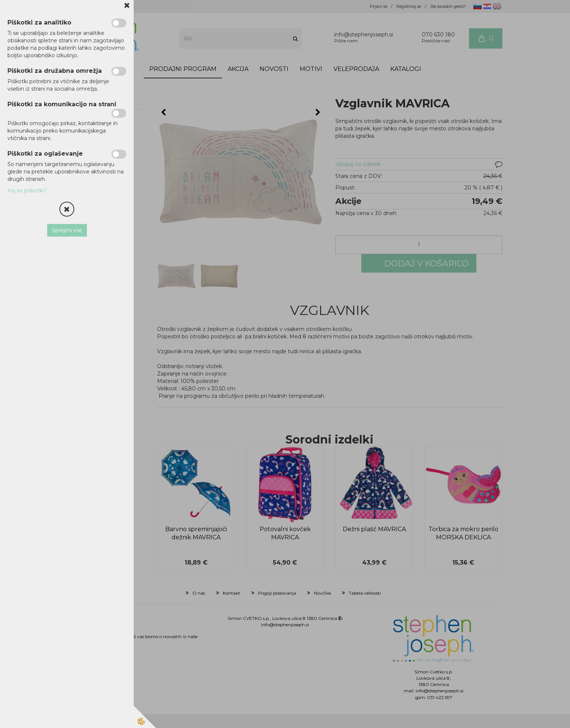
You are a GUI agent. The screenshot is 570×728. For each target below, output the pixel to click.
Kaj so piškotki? (27, 191)
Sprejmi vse (67, 230)
